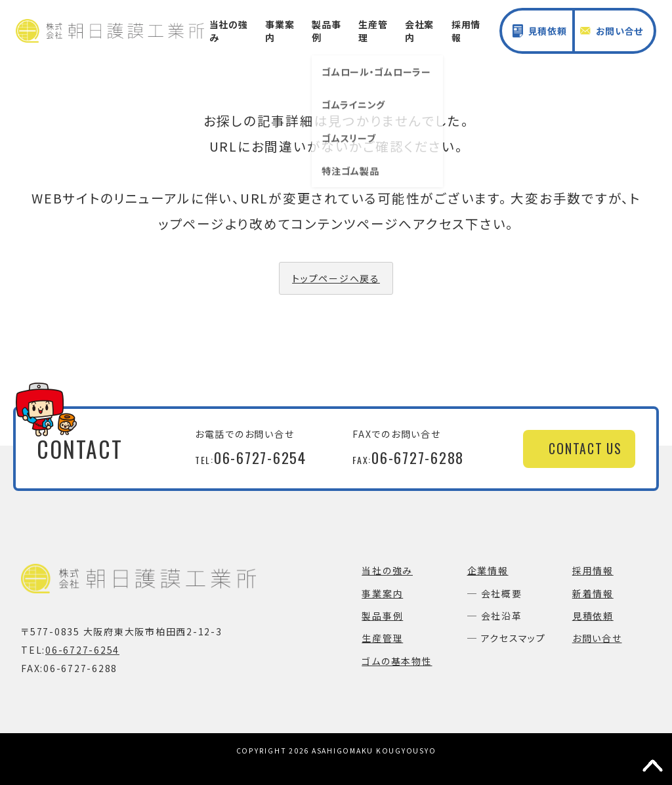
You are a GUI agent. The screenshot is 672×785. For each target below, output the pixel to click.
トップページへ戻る (336, 278)
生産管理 (373, 31)
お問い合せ (612, 31)
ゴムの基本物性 (397, 661)
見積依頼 (540, 31)
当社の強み (229, 31)
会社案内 (419, 31)
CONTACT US (585, 449)
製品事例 (326, 31)
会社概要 (502, 593)
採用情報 (466, 31)
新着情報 (593, 593)
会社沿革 (502, 616)
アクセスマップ (514, 638)
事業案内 (280, 31)
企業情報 (488, 570)
